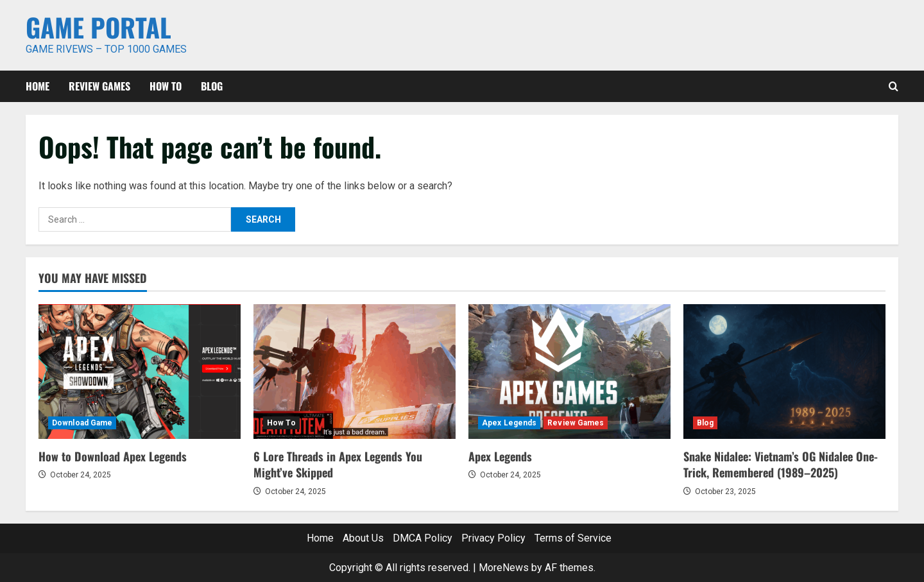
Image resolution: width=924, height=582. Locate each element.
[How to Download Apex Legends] (140, 372)
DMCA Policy (423, 538)
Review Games (99, 86)
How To (166, 86)
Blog (212, 86)
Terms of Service (573, 538)
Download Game (82, 423)
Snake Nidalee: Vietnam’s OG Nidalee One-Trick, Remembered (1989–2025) (781, 464)
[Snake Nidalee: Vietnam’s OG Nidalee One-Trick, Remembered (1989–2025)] (784, 372)
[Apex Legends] (569, 372)
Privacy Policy (493, 538)
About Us (363, 538)
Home (38, 86)
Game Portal (98, 27)
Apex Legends (509, 423)
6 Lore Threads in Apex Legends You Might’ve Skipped (338, 464)
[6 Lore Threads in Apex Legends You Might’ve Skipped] (355, 372)
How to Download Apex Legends (113, 456)
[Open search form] (894, 86)
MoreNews (504, 568)
